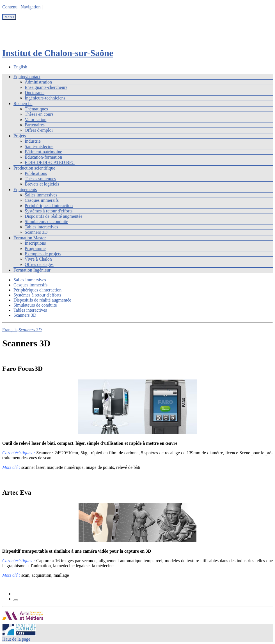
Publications (36, 173)
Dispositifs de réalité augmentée (54, 216)
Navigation (30, 7)
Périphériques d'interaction (49, 206)
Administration (38, 82)
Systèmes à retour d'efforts (49, 211)
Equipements (25, 190)
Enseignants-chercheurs (46, 87)
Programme (35, 248)
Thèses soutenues (40, 179)
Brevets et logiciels (42, 184)
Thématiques (36, 109)
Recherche (23, 104)
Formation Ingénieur (32, 270)
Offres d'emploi (39, 130)
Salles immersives (41, 195)
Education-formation (43, 157)
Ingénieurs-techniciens (45, 98)
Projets (20, 136)
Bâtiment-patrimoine (43, 152)
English (20, 67)
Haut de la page (16, 639)
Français (10, 330)
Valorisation (35, 120)
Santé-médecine (39, 146)
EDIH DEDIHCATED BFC (50, 162)
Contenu (10, 7)
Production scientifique (34, 168)
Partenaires (35, 125)
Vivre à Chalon (38, 259)
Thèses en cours (39, 114)
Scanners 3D (36, 232)
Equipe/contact (27, 77)
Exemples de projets (43, 254)
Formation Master (30, 238)
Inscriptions (35, 243)
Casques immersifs (42, 200)
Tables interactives (41, 227)
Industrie (33, 141)
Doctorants (35, 93)
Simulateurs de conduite (46, 222)
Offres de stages (39, 264)
